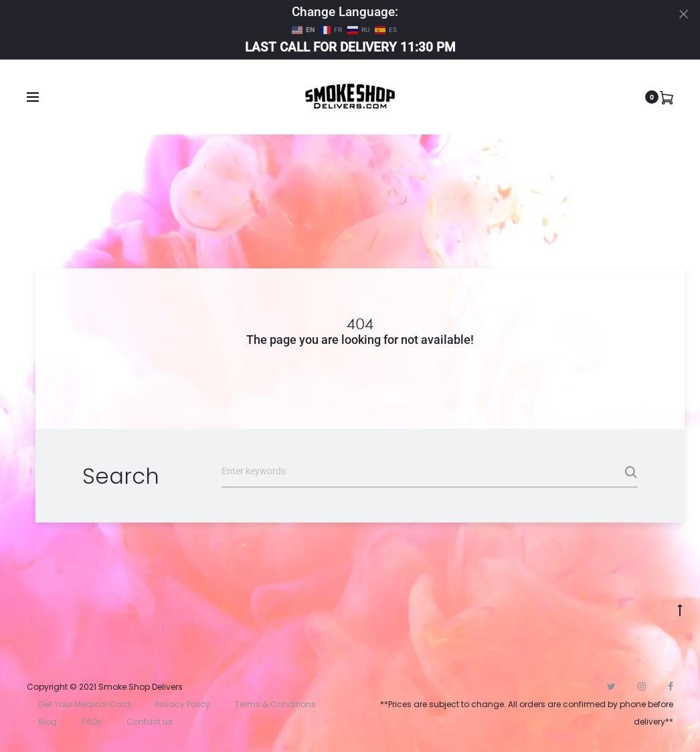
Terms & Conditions (275, 704)
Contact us (150, 722)
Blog (48, 722)
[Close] (684, 14)
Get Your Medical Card (84, 704)
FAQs (92, 722)
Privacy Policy (183, 704)
